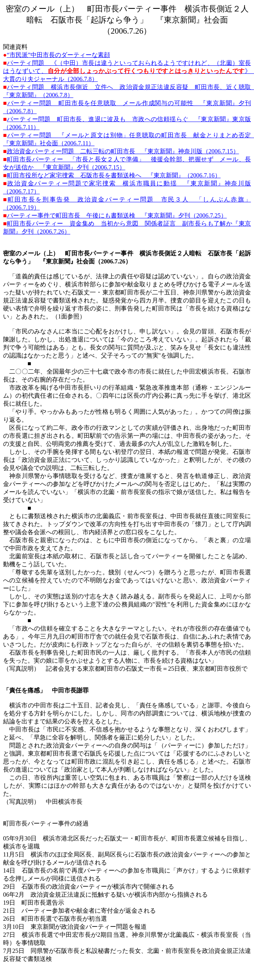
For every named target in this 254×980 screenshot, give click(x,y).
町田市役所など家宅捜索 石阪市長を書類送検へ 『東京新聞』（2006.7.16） (114, 175)
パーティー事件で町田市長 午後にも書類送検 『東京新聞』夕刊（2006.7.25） (117, 215)
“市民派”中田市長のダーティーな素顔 (58, 55)
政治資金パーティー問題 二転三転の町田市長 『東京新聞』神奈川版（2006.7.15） (123, 151)
